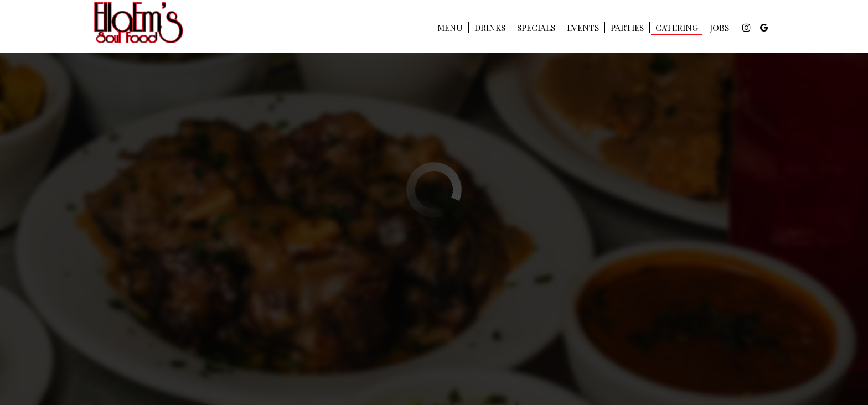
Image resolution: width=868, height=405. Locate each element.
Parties (627, 28)
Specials (536, 28)
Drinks (490, 28)
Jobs (719, 28)
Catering (677, 28)
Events (583, 28)
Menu (450, 28)
